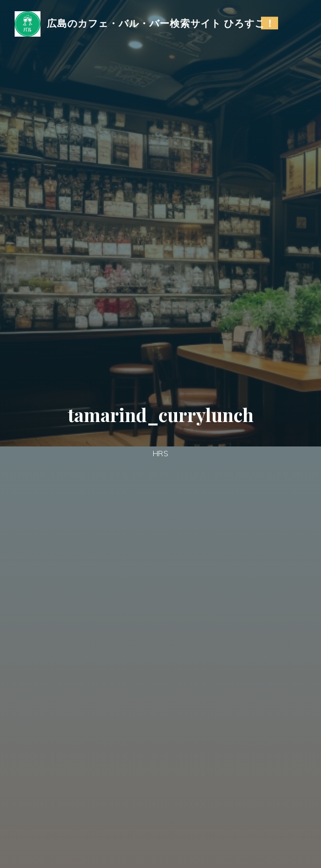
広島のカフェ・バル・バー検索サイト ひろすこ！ (161, 23)
